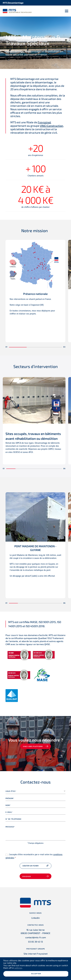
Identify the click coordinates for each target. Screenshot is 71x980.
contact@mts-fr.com (36, 937)
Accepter (36, 974)
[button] (18, 347)
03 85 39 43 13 (35, 942)
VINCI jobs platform (33, 746)
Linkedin (35, 918)
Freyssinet (44, 122)
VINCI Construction (52, 126)
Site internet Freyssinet (36, 954)
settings (18, 968)
